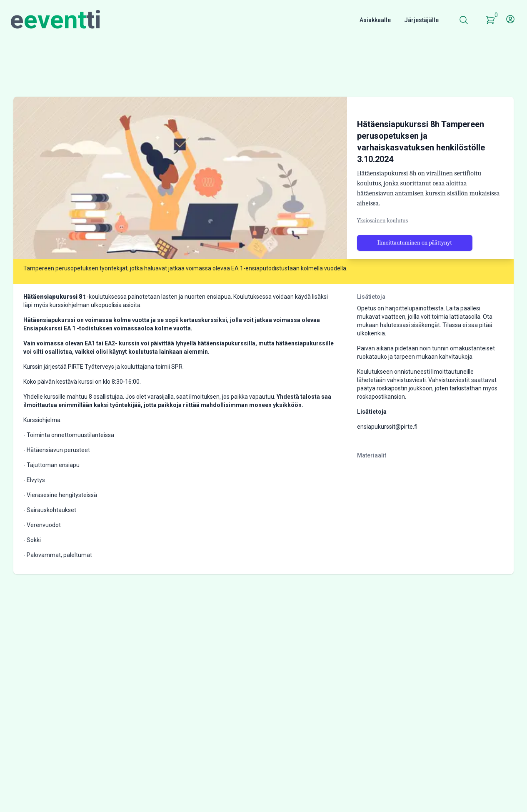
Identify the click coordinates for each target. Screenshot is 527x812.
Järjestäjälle (421, 20)
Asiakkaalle (375, 20)
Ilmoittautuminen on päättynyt (415, 261)
